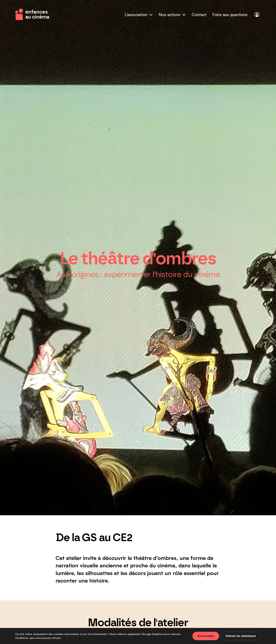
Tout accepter (206, 636)
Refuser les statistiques (241, 636)
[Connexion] (257, 14)
